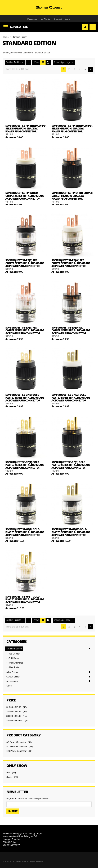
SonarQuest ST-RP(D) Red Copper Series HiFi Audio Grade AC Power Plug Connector (71, 330)
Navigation (19, 27)
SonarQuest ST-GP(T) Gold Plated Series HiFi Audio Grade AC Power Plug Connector (25, 599)
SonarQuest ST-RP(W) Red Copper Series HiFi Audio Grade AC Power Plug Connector (71, 263)
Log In (68, 19)
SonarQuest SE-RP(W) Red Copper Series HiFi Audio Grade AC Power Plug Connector (25, 196)
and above (15, 721)
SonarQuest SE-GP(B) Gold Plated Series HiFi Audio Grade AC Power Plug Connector (25, 398)
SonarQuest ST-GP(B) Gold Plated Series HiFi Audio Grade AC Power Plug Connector (25, 532)
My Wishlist (45, 19)
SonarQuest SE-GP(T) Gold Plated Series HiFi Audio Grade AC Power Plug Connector (25, 465)
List (48, 62)
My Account (32, 19)
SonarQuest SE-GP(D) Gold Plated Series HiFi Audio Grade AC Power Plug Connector (71, 465)
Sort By (9, 62)
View (36, 62)
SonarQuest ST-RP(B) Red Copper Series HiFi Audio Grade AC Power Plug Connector (25, 263)
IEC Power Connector (16, 751)
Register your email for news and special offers (28, 799)
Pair (8, 773)
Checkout (57, 19)
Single (9, 777)
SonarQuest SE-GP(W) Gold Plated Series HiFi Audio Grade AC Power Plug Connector (71, 398)
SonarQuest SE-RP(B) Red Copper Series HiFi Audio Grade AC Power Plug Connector (72, 129)
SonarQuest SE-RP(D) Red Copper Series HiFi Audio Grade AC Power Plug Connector (72, 196)
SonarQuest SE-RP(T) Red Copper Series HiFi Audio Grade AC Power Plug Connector (26, 129)
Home (6, 37)
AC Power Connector (16, 742)
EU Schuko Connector (17, 747)
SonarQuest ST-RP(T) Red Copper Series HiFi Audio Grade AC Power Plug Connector (25, 330)
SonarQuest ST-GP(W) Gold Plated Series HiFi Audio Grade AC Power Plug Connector (71, 532)
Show (56, 62)
